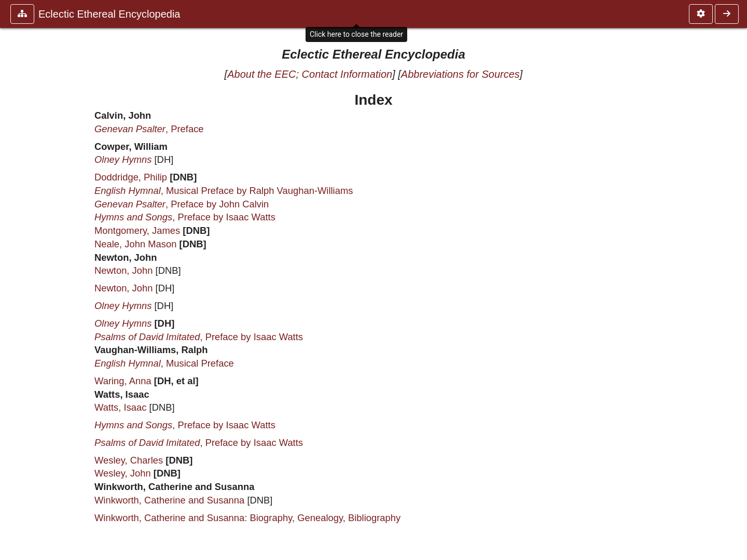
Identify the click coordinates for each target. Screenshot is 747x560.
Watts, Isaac (121, 407)
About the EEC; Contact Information (310, 74)
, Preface (149, 129)
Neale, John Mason (135, 244)
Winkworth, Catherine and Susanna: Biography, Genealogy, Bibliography (247, 518)
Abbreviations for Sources (460, 74)
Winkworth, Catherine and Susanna (169, 500)
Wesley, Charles (129, 460)
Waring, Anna (123, 381)
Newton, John (123, 270)
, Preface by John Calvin (182, 204)
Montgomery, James (137, 230)
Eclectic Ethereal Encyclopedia (109, 14)
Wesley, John (123, 473)
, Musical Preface (164, 363)
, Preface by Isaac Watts (185, 217)
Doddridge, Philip (131, 177)
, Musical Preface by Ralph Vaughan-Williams (224, 191)
